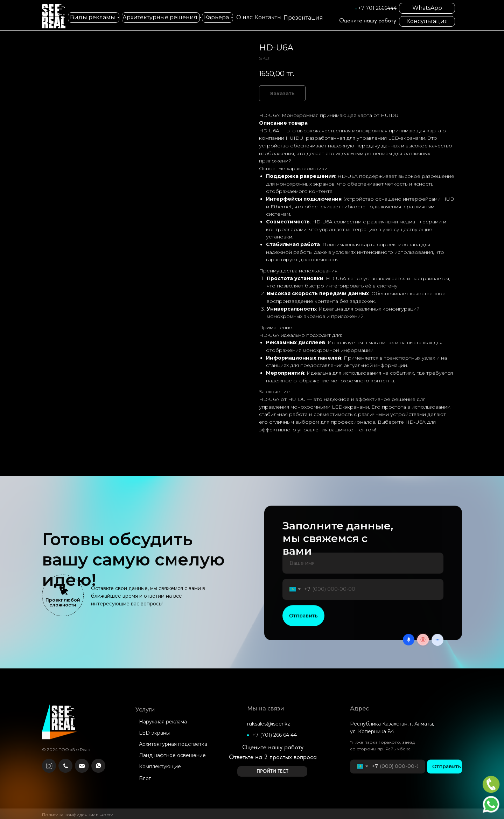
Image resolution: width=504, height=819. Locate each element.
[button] (272, 771)
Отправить (303, 640)
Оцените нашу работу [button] (368, 20)
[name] (363, 588)
